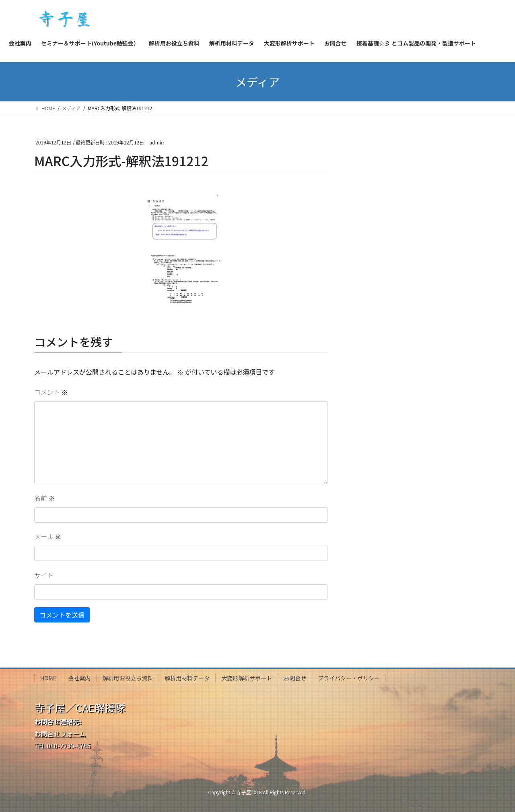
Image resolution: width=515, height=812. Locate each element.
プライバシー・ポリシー (349, 678)
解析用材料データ (187, 678)
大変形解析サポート (247, 678)
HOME (48, 678)
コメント (51, 392)
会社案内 (79, 678)
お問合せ (295, 678)
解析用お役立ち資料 (128, 678)
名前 (45, 498)
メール (48, 536)
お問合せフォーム (60, 734)
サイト (44, 575)
